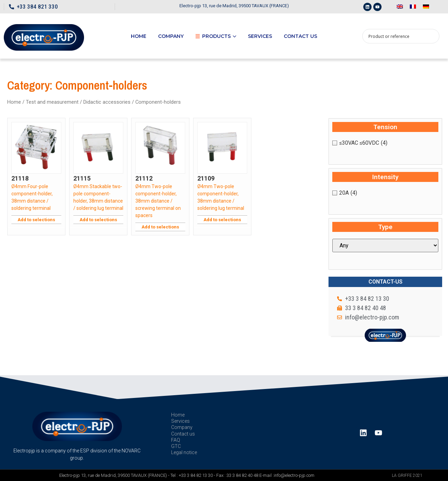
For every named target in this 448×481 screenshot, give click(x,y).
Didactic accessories (107, 102)
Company (171, 36)
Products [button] (216, 36)
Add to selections (36, 220)
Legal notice (184, 452)
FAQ (176, 440)
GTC (176, 446)
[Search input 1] (396, 36)
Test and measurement (52, 102)
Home (139, 36)
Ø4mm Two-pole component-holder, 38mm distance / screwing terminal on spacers (158, 201)
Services (260, 36)
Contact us (300, 36)
